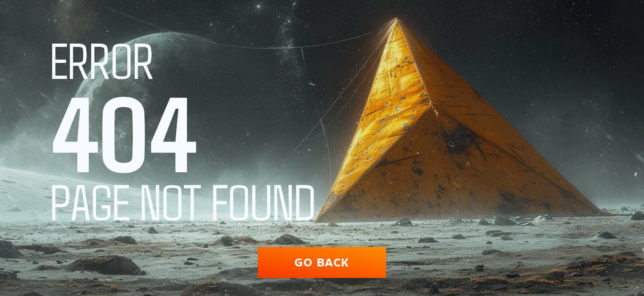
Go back (322, 262)
